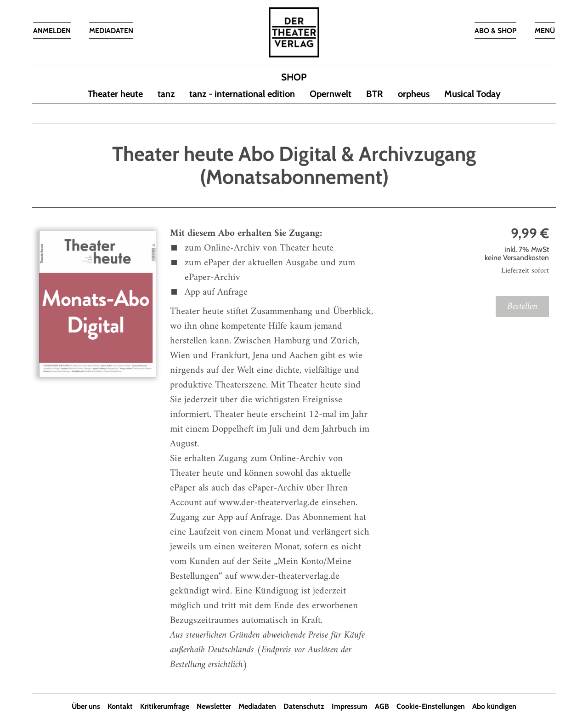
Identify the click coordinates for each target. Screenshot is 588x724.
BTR (375, 94)
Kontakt (120, 707)
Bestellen (522, 307)
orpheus (414, 94)
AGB (382, 707)
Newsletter (214, 707)
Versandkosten (526, 258)
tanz (166, 94)
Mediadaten (257, 707)
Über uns (86, 707)
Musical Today (472, 94)
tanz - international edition (242, 94)
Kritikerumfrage (165, 707)
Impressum (350, 707)
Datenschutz (304, 707)
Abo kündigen (494, 707)
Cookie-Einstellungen (431, 707)
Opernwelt (331, 94)
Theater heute (115, 94)
